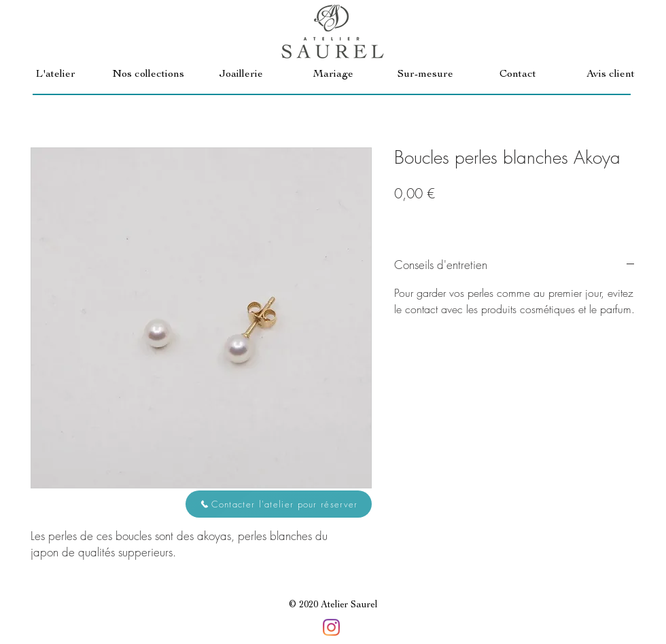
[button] (148, 75)
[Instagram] (331, 627)
